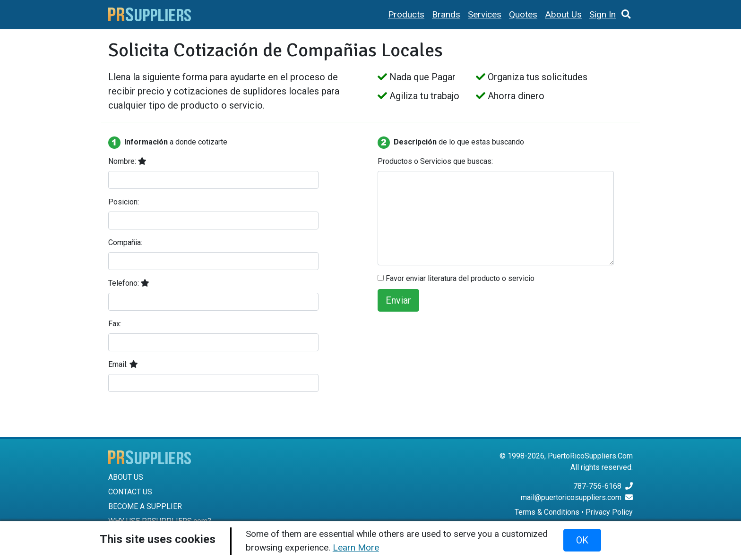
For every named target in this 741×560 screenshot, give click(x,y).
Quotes (523, 14)
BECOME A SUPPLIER (145, 506)
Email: (123, 364)
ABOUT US (126, 477)
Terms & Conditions (547, 512)
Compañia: (125, 242)
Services (485, 14)
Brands (446, 14)
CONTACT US (130, 492)
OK (582, 540)
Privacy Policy (609, 512)
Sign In (603, 14)
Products (406, 14)
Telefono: (129, 283)
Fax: (115, 324)
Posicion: (124, 202)
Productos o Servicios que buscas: (435, 161)
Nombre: (127, 161)
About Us (563, 14)
